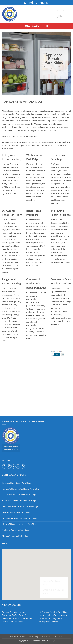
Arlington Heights (18, 612)
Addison (6, 612)
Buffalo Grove (18, 615)
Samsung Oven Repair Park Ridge (16, 483)
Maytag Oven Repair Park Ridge (16, 512)
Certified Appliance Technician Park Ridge (20, 506)
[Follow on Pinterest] (23, 466)
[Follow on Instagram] (9, 466)
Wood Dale (53, 622)
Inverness (13, 622)
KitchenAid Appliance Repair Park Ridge (19, 524)
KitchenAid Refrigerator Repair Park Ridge (20, 489)
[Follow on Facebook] (4, 466)
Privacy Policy (26, 637)
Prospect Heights (46, 615)
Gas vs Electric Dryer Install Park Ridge (19, 495)
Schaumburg (51, 618)
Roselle (42, 618)
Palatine (53, 612)
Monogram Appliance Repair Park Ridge (19, 518)
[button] (61, 14)
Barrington (7, 615)
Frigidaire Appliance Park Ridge (16, 530)
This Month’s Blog (48, 637)
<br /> (24, 375)
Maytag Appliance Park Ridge (15, 536)
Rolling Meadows (62, 615)
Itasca (20, 622)
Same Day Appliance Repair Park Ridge (19, 500)
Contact (14, 637)
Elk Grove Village (16, 618)
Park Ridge (62, 612)
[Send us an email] (18, 466)
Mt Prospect (44, 612)
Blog (60, 637)
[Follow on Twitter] (13, 466)
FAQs (36, 637)
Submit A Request (36, 3)
